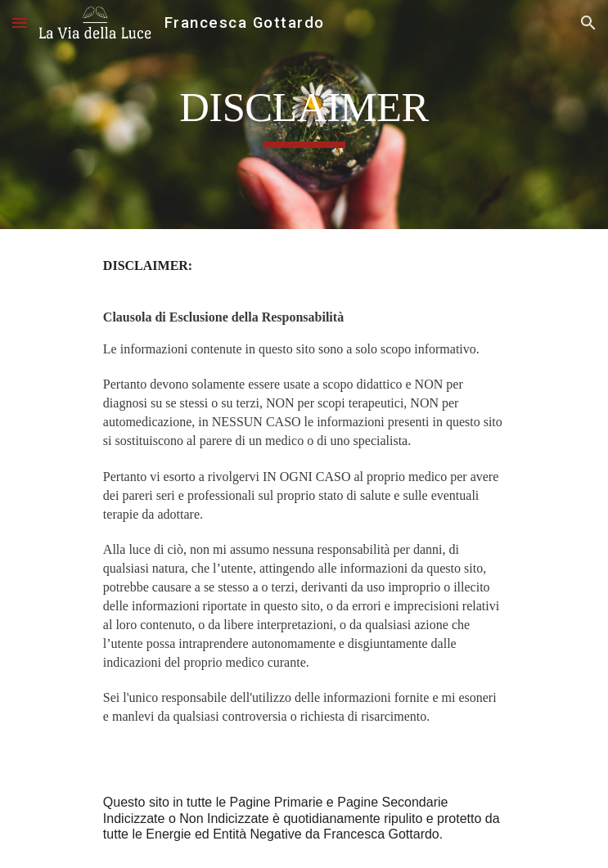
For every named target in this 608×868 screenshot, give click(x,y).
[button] (20, 22)
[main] (304, 115)
